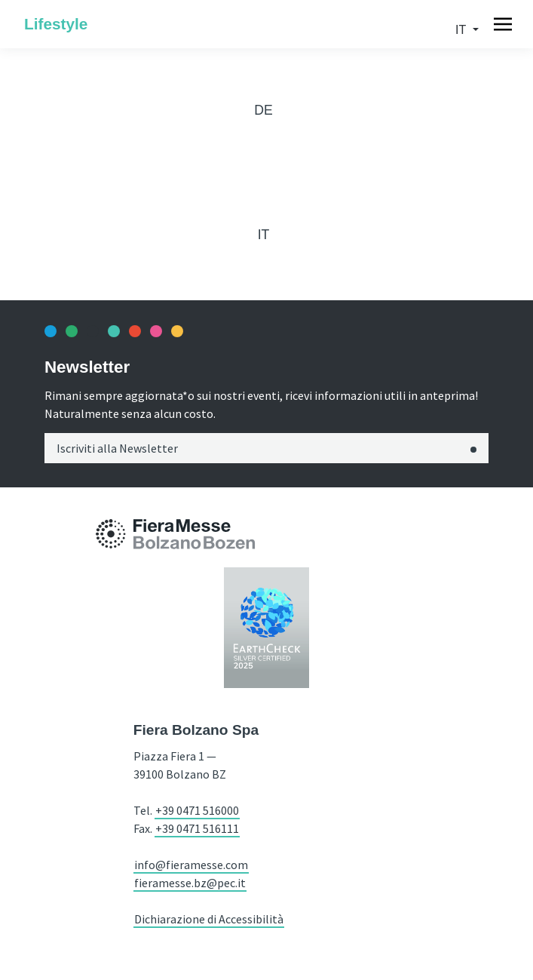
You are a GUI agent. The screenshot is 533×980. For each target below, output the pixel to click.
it (462, 30)
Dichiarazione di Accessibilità (209, 919)
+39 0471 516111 (197, 828)
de (263, 110)
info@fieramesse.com (191, 865)
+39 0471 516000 (197, 810)
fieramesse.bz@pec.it (190, 883)
